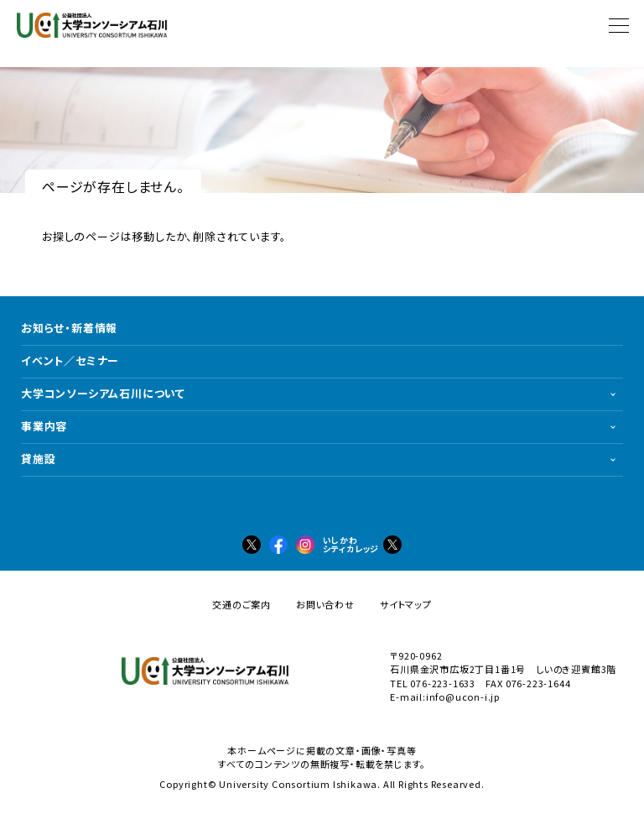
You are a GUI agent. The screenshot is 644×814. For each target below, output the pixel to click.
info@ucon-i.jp (463, 697)
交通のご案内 (241, 604)
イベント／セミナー (70, 360)
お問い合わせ (325, 604)
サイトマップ (406, 604)
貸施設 (38, 459)
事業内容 (44, 426)
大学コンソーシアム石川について (103, 393)
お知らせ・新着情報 (69, 328)
